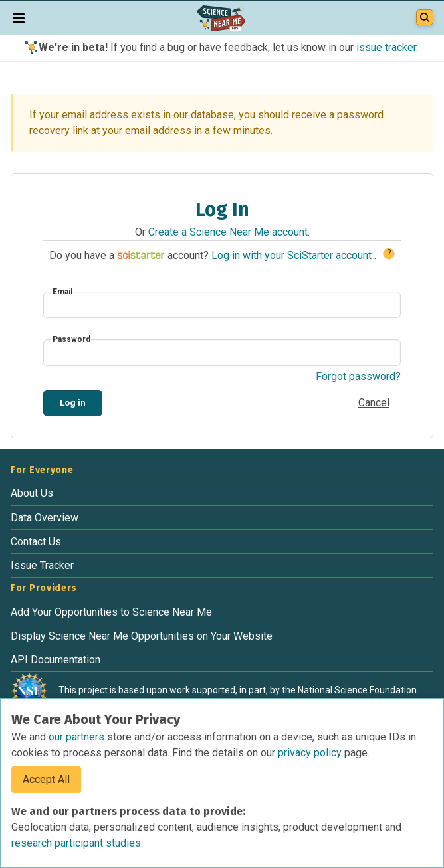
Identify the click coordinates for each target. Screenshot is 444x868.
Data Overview (45, 518)
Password (71, 339)
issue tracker (386, 47)
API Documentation (55, 660)
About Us (32, 493)
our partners (78, 737)
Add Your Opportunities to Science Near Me (111, 612)
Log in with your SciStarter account (293, 255)
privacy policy (311, 753)
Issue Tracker (42, 565)
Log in (73, 402)
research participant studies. (77, 843)
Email (62, 292)
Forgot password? (358, 376)
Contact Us (36, 542)
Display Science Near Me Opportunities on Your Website (142, 636)
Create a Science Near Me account (228, 232)
